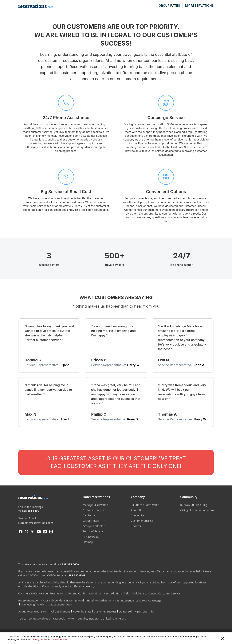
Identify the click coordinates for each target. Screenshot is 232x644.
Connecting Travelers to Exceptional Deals (47, 604)
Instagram (95, 618)
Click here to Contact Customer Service (156, 593)
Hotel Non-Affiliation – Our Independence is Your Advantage (124, 600)
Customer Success (142, 521)
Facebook (59, 618)
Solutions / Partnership (145, 505)
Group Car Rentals (94, 526)
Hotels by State (82, 611)
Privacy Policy (39, 640)
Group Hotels (91, 521)
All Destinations (61, 611)
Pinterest (120, 618)
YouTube (82, 618)
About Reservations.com (33, 611)
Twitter (70, 618)
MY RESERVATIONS (199, 6)
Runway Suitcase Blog (194, 505)
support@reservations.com (36, 523)
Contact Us (138, 515)
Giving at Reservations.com (197, 510)
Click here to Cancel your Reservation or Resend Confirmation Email (60, 593)
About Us (136, 510)
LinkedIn (108, 618)
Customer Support (94, 510)
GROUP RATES (169, 6)
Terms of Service (59, 640)
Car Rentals (90, 515)
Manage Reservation (95, 505)
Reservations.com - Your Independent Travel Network (51, 600)
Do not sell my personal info (136, 611)
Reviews (136, 526)
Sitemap (88, 542)
